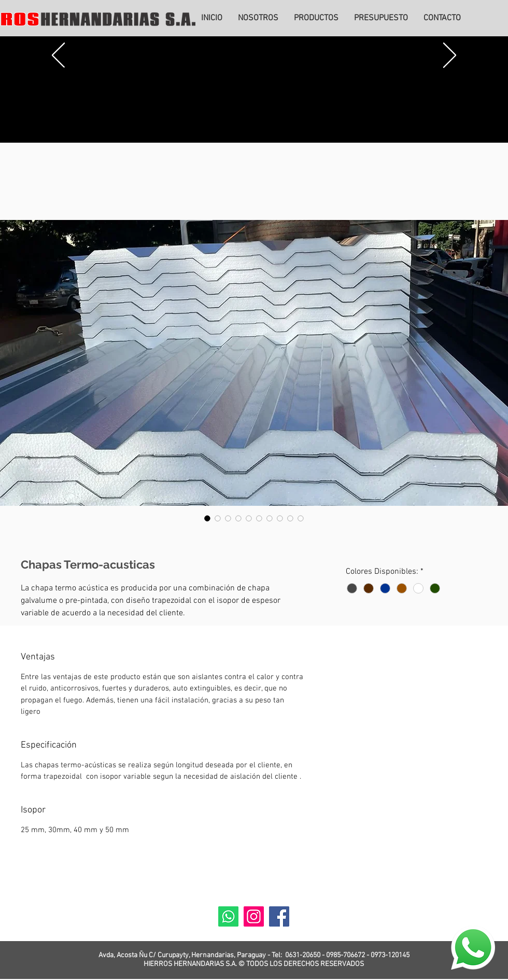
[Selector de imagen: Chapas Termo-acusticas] (207, 518)
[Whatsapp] (228, 916)
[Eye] (473, 948)
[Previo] (58, 56)
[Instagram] (254, 916)
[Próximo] (450, 56)
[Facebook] (279, 916)
